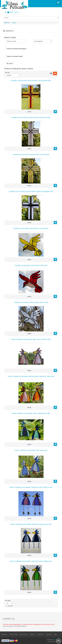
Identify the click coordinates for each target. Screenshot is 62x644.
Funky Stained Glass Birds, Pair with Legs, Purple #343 (31, 487)
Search (14, 23)
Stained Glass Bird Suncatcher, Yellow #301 (31, 228)
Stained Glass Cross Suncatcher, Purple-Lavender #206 (31, 192)
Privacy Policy (13, 634)
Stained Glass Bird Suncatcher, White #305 (31, 302)
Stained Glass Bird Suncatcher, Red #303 (31, 265)
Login (55, 634)
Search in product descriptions (16, 49)
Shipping (32, 634)
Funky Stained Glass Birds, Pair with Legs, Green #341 (31, 561)
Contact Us (41, 634)
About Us (4, 634)
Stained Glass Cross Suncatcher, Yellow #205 (31, 155)
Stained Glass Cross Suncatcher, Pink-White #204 (31, 118)
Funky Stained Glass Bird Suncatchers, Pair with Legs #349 (31, 376)
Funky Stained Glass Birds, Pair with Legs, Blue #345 (31, 524)
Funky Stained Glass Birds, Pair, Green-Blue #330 (31, 413)
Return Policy (24, 634)
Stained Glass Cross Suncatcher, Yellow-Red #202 (31, 81)
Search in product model (14, 56)
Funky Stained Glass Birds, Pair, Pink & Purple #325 (31, 339)
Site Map (49, 634)
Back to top (59, 641)
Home (7, 23)
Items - (12, 12)
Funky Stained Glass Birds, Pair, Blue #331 (31, 450)
